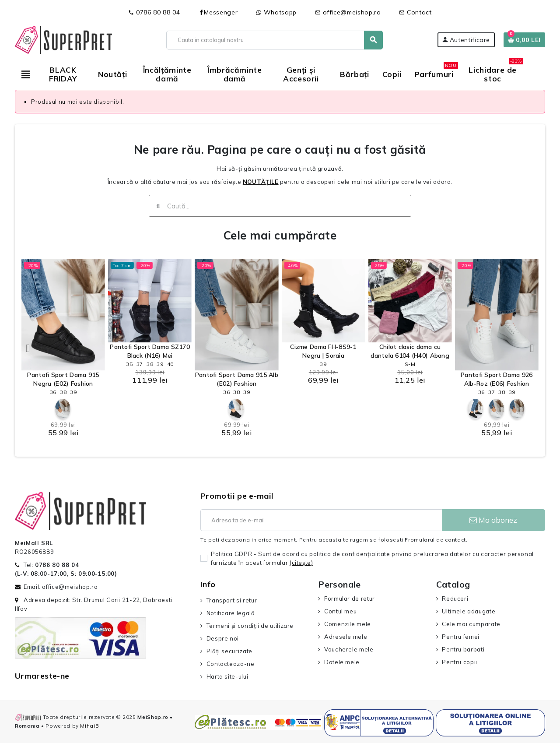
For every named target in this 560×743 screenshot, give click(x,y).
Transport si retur (232, 600)
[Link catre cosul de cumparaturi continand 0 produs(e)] (524, 40)
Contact (415, 12)
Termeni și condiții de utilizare (250, 626)
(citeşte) (301, 563)
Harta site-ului (227, 676)
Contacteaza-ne (231, 664)
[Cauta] (274, 40)
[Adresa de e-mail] (321, 520)
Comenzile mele (348, 624)
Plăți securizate (229, 651)
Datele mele (342, 662)
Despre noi (223, 638)
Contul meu (340, 611)
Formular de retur (350, 599)
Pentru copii (460, 662)
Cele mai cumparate (471, 624)
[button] (28, 348)
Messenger (218, 12)
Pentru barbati (463, 649)
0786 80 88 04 (154, 12)
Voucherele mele (349, 649)
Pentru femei (461, 637)
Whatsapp (276, 12)
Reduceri (455, 599)
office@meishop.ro (348, 12)
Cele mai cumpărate (280, 235)
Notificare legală (231, 613)
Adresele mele (346, 637)
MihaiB (89, 726)
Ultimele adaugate (469, 611)
